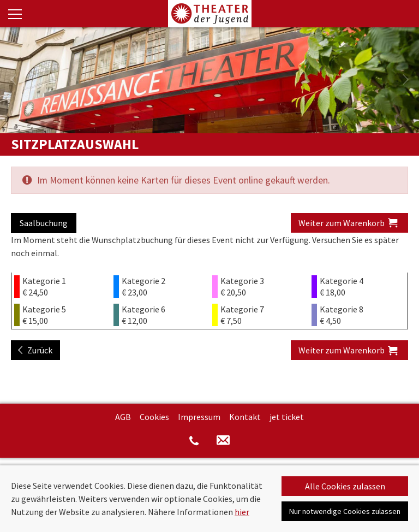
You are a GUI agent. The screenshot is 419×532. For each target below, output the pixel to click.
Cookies (154, 417)
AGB (123, 417)
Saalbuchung (44, 223)
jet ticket (287, 417)
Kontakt (245, 417)
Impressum (199, 417)
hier (242, 512)
